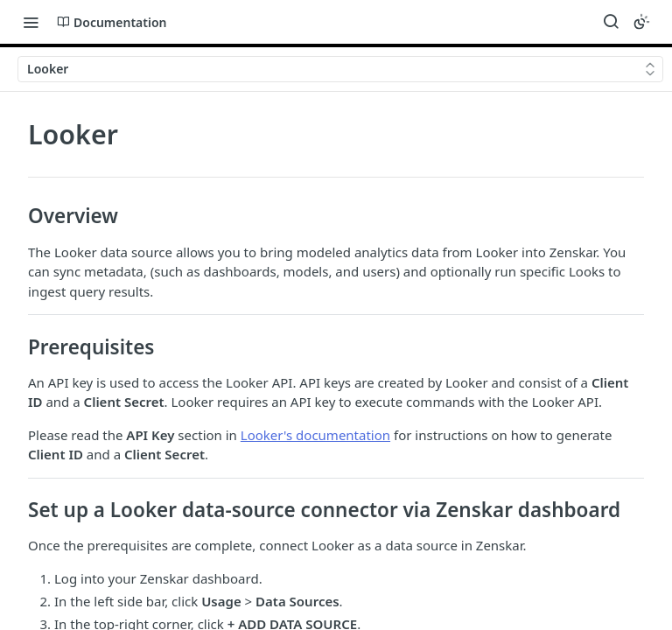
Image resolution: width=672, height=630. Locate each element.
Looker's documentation (315, 435)
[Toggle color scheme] (641, 22)
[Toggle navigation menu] (31, 22)
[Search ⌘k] (611, 22)
